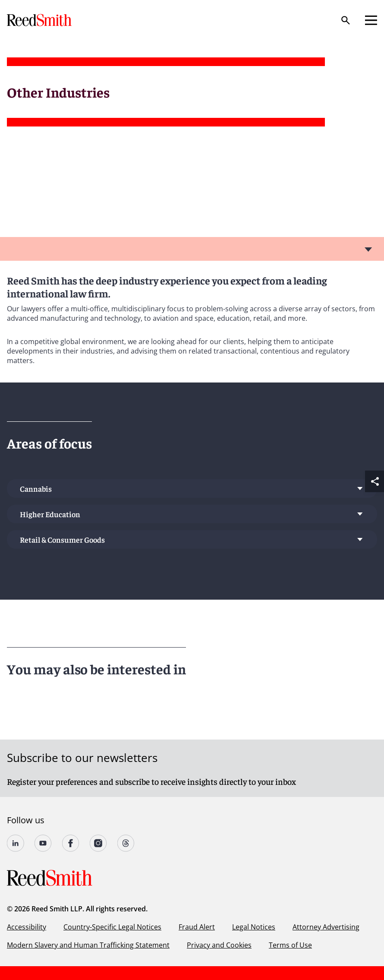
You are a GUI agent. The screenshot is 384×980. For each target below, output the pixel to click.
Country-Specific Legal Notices (112, 927)
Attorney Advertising (326, 927)
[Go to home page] (40, 20)
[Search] (346, 20)
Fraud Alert (197, 927)
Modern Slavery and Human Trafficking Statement (88, 945)
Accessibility (27, 927)
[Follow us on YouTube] (43, 843)
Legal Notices (254, 927)
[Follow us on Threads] (126, 843)
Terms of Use (290, 945)
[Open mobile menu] (371, 20)
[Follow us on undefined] (16, 843)
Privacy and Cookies (219, 945)
